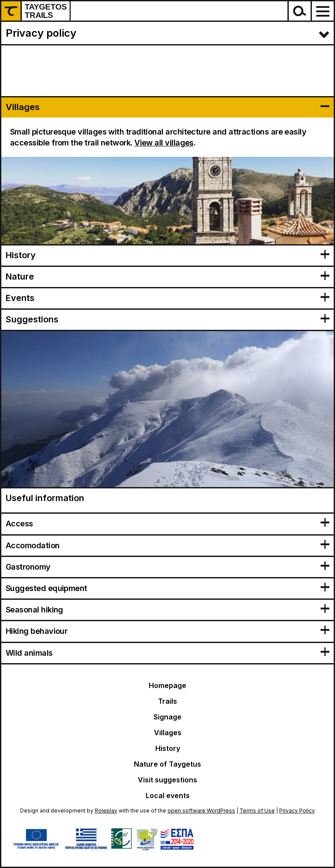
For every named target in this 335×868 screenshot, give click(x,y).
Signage (167, 717)
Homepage (167, 685)
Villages (168, 733)
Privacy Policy (297, 811)
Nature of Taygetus (167, 764)
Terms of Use (257, 811)
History (168, 748)
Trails (167, 701)
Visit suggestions (167, 780)
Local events (168, 795)
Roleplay (106, 811)
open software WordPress (201, 811)
